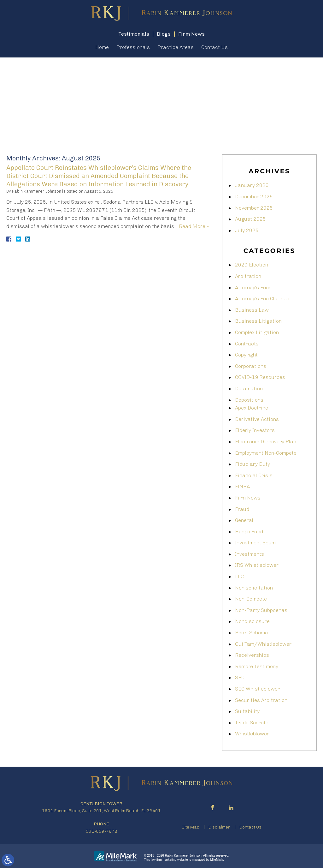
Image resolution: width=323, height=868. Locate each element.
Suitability (247, 711)
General (244, 520)
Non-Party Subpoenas (261, 610)
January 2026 (252, 185)
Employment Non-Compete (266, 453)
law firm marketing (164, 860)
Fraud (242, 509)
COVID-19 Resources (260, 377)
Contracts (247, 344)
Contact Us (214, 48)
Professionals (133, 48)
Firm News (248, 498)
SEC (240, 677)
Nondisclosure (252, 621)
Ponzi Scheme (251, 633)
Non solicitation (254, 588)
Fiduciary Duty (253, 464)
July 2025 (247, 230)
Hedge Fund (249, 532)
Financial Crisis (254, 475)
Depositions (249, 400)
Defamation (249, 389)
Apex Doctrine (252, 408)
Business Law (252, 310)
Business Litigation (258, 321)
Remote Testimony (257, 666)
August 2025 (250, 219)
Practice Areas (176, 48)
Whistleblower (252, 734)
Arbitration (248, 276)
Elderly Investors (255, 430)
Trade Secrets (252, 723)
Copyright (246, 355)
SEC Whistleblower (257, 689)
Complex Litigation (257, 332)
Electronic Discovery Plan (266, 442)
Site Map (191, 827)
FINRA (242, 486)
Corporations (251, 366)
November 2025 (254, 208)
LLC (239, 576)
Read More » (194, 226)
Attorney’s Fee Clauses (262, 299)
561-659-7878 (102, 831)
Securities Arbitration (261, 700)
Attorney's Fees (253, 287)
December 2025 (254, 197)
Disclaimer (219, 827)
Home (102, 48)
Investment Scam (255, 543)
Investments (250, 554)
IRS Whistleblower (257, 565)
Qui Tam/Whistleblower (263, 644)
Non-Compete (251, 599)
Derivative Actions (257, 419)
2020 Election (252, 265)
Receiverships (252, 655)
